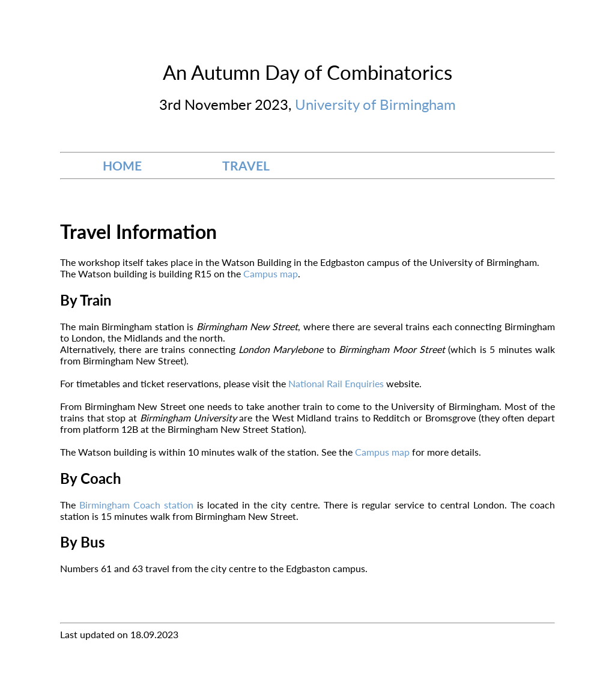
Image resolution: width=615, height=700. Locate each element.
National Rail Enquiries (337, 383)
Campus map (271, 273)
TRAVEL (246, 166)
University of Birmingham (375, 104)
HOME (122, 166)
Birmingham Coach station (136, 505)
